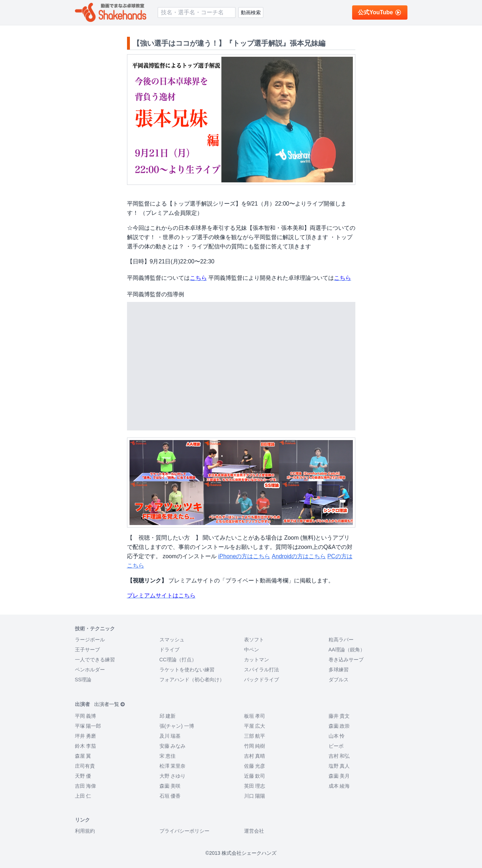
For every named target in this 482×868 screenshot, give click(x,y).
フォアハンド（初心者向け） (192, 680)
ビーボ (336, 746)
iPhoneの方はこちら (244, 556)
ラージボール (90, 640)
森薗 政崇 (339, 726)
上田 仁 (83, 796)
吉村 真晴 (255, 756)
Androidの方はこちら (299, 556)
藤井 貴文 (339, 716)
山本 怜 (337, 736)
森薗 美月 (339, 776)
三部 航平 (255, 736)
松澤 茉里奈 (173, 766)
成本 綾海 (339, 786)
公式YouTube (380, 12)
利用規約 (85, 831)
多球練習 (339, 670)
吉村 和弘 (339, 756)
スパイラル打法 (262, 670)
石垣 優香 (170, 796)
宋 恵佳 (168, 756)
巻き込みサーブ (346, 660)
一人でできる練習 (95, 660)
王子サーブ (87, 650)
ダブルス (339, 680)
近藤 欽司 (255, 776)
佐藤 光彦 (255, 766)
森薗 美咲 (170, 786)
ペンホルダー (90, 670)
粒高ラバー (341, 640)
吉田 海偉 (86, 786)
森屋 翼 (83, 756)
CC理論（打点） (178, 660)
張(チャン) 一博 (177, 726)
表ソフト (254, 640)
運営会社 (254, 831)
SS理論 (83, 680)
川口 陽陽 (255, 796)
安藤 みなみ (173, 746)
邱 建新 (168, 716)
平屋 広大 (255, 726)
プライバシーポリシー (184, 831)
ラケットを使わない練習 (187, 670)
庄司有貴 (85, 766)
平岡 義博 (86, 716)
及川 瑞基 (170, 736)
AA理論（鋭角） (347, 650)
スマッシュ (172, 640)
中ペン (252, 650)
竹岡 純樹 (255, 746)
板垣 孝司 (255, 716)
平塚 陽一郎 (88, 726)
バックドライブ (262, 680)
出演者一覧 (110, 704)
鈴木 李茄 (86, 746)
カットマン (257, 660)
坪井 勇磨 (86, 736)
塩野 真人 (339, 766)
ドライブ (169, 650)
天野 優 (83, 776)
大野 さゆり (173, 776)
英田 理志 (255, 786)
